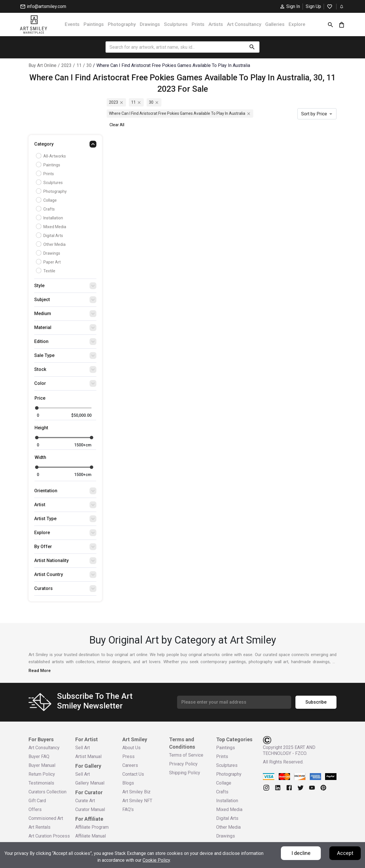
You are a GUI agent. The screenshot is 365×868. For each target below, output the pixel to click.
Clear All (117, 125)
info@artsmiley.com (43, 7)
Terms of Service (186, 755)
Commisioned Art (46, 818)
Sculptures (176, 24)
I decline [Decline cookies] (301, 853)
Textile (46, 271)
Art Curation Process (49, 836)
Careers (130, 765)
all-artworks (52, 156)
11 (79, 65)
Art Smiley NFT (137, 801)
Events (72, 24)
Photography (122, 24)
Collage (47, 200)
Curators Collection (47, 792)
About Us (131, 748)
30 (89, 65)
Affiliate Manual (91, 836)
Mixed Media (52, 227)
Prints (198, 24)
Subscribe (316, 702)
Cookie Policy (156, 860)
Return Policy (42, 774)
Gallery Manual (90, 783)
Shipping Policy (185, 773)
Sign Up (313, 6)
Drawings (150, 24)
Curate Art (85, 801)
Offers (35, 809)
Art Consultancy (244, 24)
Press (128, 756)
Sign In (290, 7)
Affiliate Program (92, 827)
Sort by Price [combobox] (314, 114)
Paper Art (49, 262)
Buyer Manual (42, 765)
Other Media (51, 244)
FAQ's (128, 809)
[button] (65, 146)
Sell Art (83, 748)
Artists (216, 24)
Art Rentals (39, 827)
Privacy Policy (183, 764)
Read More (40, 671)
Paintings (94, 24)
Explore (297, 24)
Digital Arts (50, 236)
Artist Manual (88, 756)
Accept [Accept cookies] (345, 853)
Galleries (275, 24)
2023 (66, 65)
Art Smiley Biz (136, 792)
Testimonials (41, 783)
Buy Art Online (42, 65)
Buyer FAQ (39, 756)
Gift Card (37, 801)
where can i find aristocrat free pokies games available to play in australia (173, 65)
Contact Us (133, 774)
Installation (50, 218)
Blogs (128, 783)
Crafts (46, 209)
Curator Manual (90, 809)
